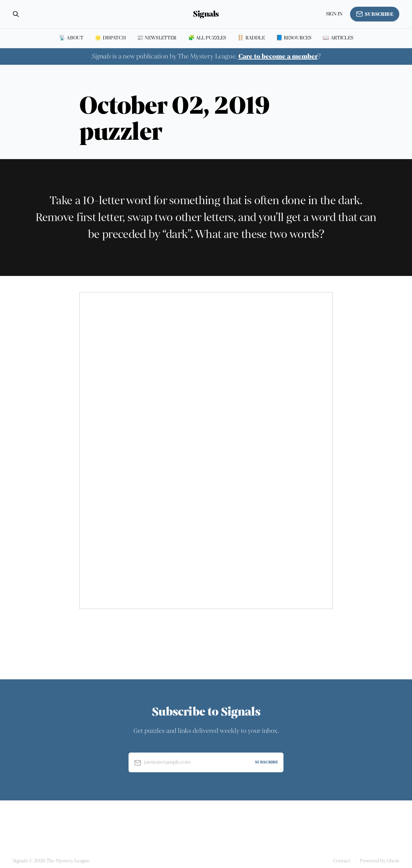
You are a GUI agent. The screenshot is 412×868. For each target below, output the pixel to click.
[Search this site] (16, 14)
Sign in (335, 14)
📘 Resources (294, 38)
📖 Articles (338, 38)
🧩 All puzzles (207, 38)
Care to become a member (278, 56)
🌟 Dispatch (110, 38)
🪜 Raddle (251, 38)
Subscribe (375, 14)
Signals (206, 14)
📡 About (71, 38)
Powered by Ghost (380, 861)
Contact (342, 861)
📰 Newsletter (157, 38)
